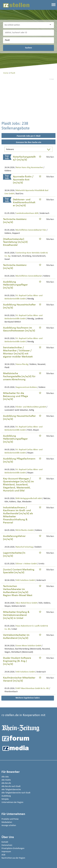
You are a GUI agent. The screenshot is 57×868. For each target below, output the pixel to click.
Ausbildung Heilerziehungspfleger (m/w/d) (15, 285)
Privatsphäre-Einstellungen (13, 848)
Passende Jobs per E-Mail (29, 136)
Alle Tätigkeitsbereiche (11, 790)
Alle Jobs (5, 777)
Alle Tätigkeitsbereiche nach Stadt (16, 793)
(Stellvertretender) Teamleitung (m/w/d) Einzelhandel (15, 242)
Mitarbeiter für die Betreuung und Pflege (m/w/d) (16, 396)
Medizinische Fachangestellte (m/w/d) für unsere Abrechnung (19, 377)
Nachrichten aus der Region (13, 858)
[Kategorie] (25, 25)
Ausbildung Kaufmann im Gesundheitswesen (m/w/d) (19, 329)
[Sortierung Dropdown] (49, 150)
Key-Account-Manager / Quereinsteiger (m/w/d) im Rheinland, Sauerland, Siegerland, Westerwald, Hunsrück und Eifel (18, 485)
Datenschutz (7, 845)
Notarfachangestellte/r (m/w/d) (24, 158)
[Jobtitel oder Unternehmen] (28, 33)
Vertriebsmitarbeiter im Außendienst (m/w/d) (16, 637)
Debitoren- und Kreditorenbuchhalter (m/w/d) (24, 203)
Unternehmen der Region (12, 802)
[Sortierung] (26, 150)
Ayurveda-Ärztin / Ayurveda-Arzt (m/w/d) (23, 180)
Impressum (6, 852)
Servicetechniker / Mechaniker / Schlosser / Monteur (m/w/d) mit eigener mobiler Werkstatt (18, 352)
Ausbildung (6, 796)
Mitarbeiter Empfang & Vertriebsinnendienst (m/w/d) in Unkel (16, 615)
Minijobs (5, 799)
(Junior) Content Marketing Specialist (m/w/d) (19, 571)
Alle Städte (6, 780)
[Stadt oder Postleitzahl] (28, 40)
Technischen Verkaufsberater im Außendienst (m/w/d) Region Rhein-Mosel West (18, 591)
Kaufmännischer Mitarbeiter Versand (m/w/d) (19, 679)
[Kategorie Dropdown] (51, 25)
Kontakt (5, 842)
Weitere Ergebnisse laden (28, 698)
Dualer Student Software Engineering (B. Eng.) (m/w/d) (17, 661)
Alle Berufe (6, 783)
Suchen (28, 48)
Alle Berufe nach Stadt (11, 786)
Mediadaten (7, 822)
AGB (3, 855)
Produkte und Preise (10, 819)
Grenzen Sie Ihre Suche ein (29, 142)
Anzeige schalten (9, 825)
